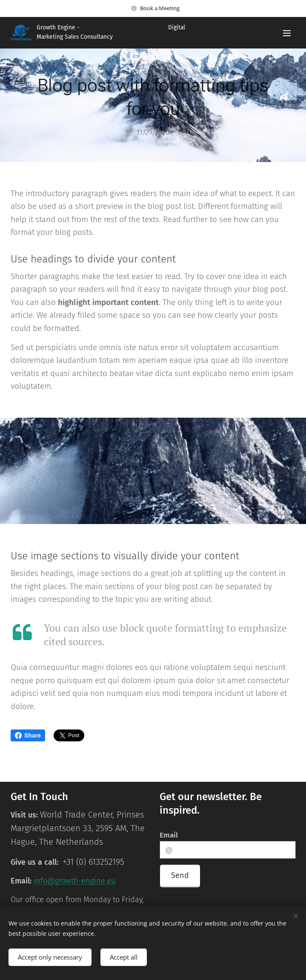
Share (28, 735)
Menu (287, 33)
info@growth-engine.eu (74, 881)
